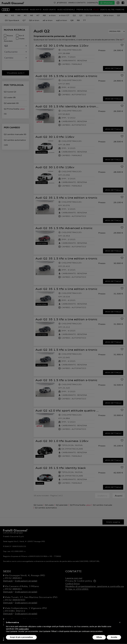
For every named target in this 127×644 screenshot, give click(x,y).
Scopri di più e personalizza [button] (21, 637)
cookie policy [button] (24, 629)
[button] (120, 622)
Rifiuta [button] (99, 637)
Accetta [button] (114, 637)
